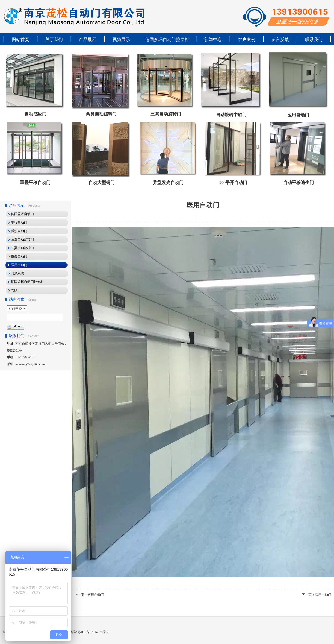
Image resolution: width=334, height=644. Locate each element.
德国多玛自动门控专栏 (167, 39)
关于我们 (54, 39)
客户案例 (247, 39)
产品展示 (88, 39)
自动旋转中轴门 (231, 115)
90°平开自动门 (233, 182)
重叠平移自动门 (35, 182)
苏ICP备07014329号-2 (93, 632)
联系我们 (314, 39)
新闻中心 (213, 39)
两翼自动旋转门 (101, 114)
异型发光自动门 (168, 182)
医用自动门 (298, 115)
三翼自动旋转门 (166, 114)
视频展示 (121, 39)
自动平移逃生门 (298, 182)
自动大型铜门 (102, 182)
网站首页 (20, 39)
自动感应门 (36, 114)
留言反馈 (280, 39)
